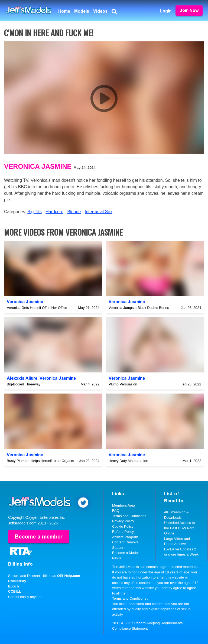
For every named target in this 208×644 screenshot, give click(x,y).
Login (166, 11)
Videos (100, 11)
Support (118, 548)
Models (82, 11)
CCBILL (15, 591)
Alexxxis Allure (22, 378)
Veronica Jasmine (38, 166)
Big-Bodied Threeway (24, 384)
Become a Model (125, 553)
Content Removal (126, 542)
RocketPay (17, 581)
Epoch (14, 586)
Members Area (124, 505)
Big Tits (34, 212)
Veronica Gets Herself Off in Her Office (37, 308)
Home (64, 11)
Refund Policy (123, 532)
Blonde (74, 212)
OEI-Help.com (69, 576)
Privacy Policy (123, 521)
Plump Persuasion (123, 384)
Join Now (189, 10)
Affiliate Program (125, 537)
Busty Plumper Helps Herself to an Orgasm (40, 461)
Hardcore (54, 212)
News (117, 558)
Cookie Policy (123, 526)
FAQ (116, 511)
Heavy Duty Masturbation (128, 461)
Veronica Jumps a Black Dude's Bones (139, 308)
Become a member (39, 537)
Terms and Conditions (129, 516)
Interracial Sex (99, 212)
